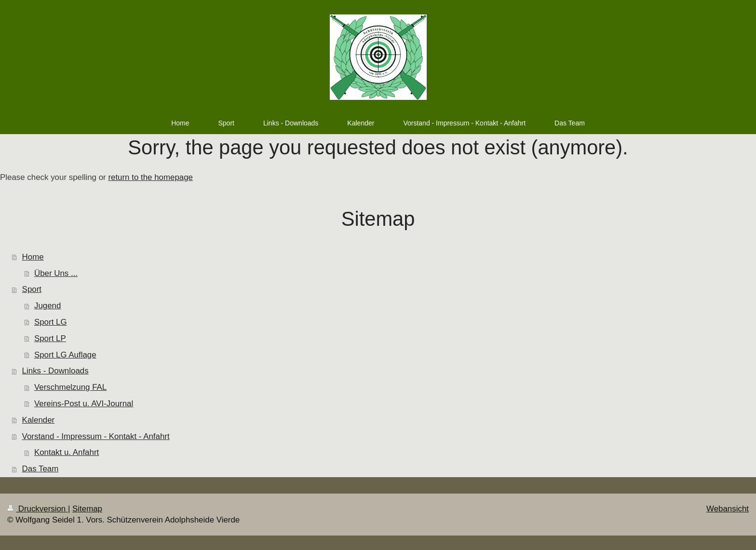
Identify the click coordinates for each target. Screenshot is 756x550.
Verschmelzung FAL (70, 387)
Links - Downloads (55, 371)
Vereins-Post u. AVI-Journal (84, 404)
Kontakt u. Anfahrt (67, 452)
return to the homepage (150, 177)
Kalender (39, 420)
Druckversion (38, 509)
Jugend (47, 306)
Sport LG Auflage (65, 355)
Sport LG (51, 322)
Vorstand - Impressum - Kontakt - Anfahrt (96, 436)
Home (33, 257)
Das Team (40, 469)
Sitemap (87, 509)
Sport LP (50, 338)
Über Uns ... (56, 273)
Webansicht (728, 509)
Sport (32, 289)
